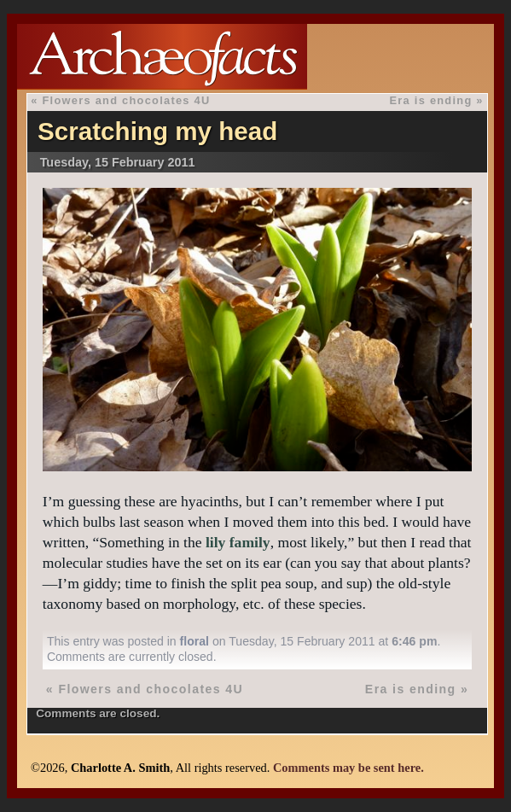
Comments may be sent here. (348, 768)
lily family (238, 542)
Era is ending (431, 100)
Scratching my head (157, 131)
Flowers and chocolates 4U (126, 100)
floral (195, 641)
